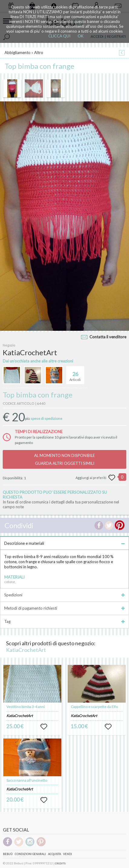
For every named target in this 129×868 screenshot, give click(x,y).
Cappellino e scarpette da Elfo (94, 707)
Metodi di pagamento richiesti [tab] (64, 608)
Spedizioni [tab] (64, 595)
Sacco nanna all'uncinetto (27, 780)
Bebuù (8, 854)
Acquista (55, 854)
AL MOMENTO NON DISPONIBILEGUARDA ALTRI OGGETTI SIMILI (64, 459)
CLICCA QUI (59, 36)
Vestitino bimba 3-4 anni (26, 707)
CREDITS (60, 863)
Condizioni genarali (30, 854)
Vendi (68, 854)
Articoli (75, 374)
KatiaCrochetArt (26, 650)
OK (81, 36)
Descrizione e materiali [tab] (64, 543)
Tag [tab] (64, 621)
